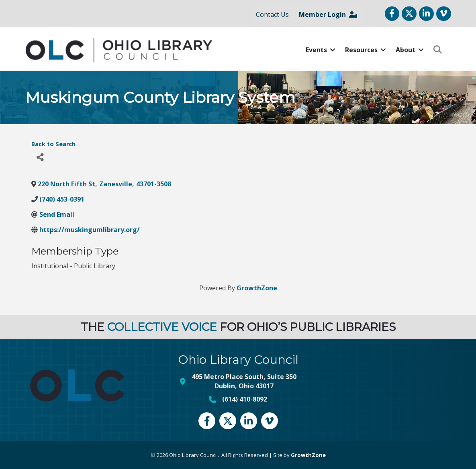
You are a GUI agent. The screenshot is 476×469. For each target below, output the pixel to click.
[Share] (40, 158)
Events (316, 50)
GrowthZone (257, 288)
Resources (361, 50)
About (406, 50)
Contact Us (272, 14)
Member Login (328, 14)
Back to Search (53, 144)
